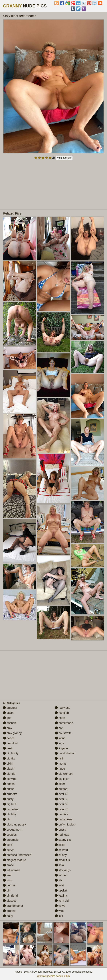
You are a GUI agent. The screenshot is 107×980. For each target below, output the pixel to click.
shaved (61, 850)
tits (59, 880)
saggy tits (63, 840)
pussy (60, 830)
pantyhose (63, 819)
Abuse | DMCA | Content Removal (34, 972)
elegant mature (14, 860)
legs (59, 743)
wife (59, 911)
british (9, 789)
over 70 (62, 809)
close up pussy (14, 824)
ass (7, 718)
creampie (11, 840)
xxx (59, 916)
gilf (7, 891)
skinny (61, 855)
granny (9, 911)
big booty (11, 753)
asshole (10, 723)
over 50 (62, 799)
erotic (8, 865)
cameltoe (11, 809)
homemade (64, 723)
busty (8, 799)
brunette (10, 794)
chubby (9, 814)
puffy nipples (65, 824)
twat (59, 885)
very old (62, 901)
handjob (62, 713)
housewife (63, 733)
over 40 (62, 794)
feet (7, 875)
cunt (8, 845)
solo (59, 865)
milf (59, 758)
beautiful (10, 743)
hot (59, 728)
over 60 (62, 804)
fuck (7, 880)
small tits (62, 860)
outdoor (62, 789)
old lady (62, 779)
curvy (8, 850)
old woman (64, 774)
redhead (62, 835)
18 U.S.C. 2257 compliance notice (73, 972)
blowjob (10, 779)
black (8, 769)
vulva (60, 906)
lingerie (61, 748)
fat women (11, 870)
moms (61, 764)
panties (61, 814)
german (10, 885)
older (60, 784)
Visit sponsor (64, 158)
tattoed (61, 875)
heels (60, 718)
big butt (10, 804)
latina (60, 738)
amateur (10, 708)
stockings (63, 870)
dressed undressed (17, 855)
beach (9, 738)
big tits (9, 758)
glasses (10, 901)
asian (8, 713)
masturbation (65, 753)
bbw (7, 728)
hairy (8, 916)
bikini (8, 764)
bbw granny (12, 733)
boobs (9, 784)
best (8, 748)
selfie (60, 845)
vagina (61, 896)
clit (7, 819)
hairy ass (62, 708)
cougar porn (13, 830)
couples (10, 835)
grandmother (13, 906)
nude (60, 769)
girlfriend (10, 896)
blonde (9, 774)
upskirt (61, 891)
